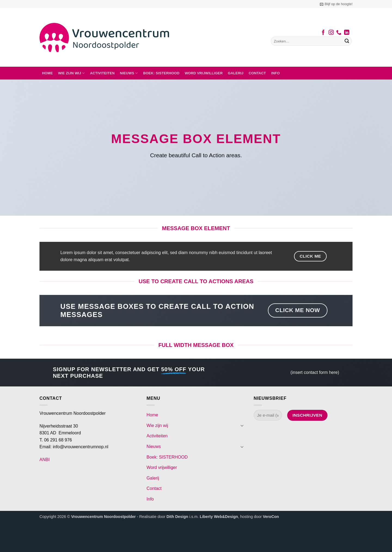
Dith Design (177, 517)
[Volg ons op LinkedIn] (347, 33)
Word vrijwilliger (203, 73)
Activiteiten (102, 73)
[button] (336, 4)
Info (275, 73)
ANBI (45, 460)
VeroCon (271, 517)
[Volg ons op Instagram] (331, 33)
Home (48, 73)
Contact (257, 73)
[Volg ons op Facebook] (323, 33)
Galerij (236, 73)
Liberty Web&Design (219, 517)
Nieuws (129, 73)
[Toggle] (242, 425)
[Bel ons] (339, 33)
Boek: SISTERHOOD (161, 73)
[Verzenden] (347, 41)
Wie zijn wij (71, 73)
